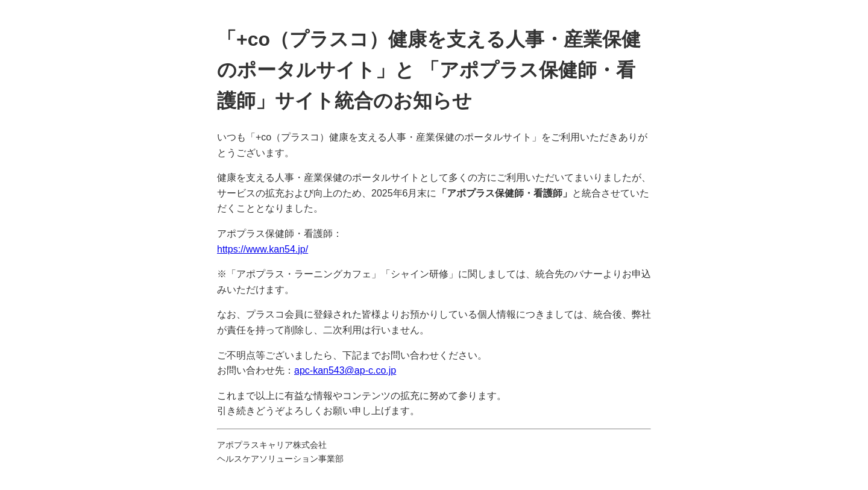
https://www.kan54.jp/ (263, 249)
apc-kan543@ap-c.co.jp (345, 370)
